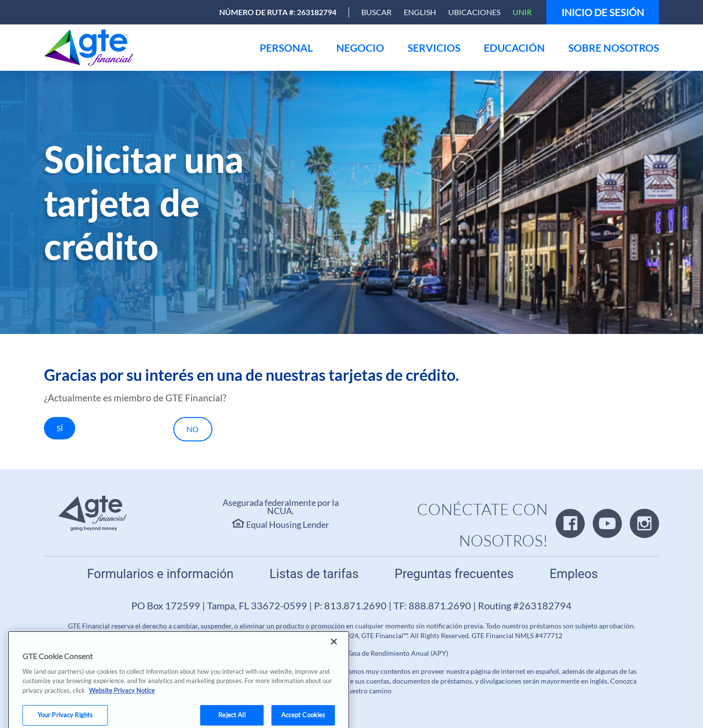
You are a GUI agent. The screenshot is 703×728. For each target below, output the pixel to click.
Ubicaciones (474, 12)
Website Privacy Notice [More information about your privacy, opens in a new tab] (122, 700)
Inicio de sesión (603, 12)
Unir (522, 12)
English (420, 12)
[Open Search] (376, 12)
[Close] (334, 651)
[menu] (286, 48)
